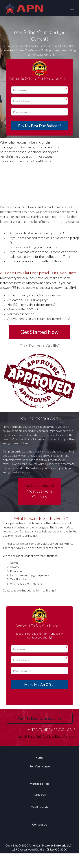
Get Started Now (39, 332)
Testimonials (40, 807)
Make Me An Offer (40, 684)
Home (39, 757)
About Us (40, 795)
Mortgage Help (40, 784)
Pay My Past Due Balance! (39, 126)
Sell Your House (40, 766)
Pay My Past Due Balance (40, 718)
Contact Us (39, 824)
